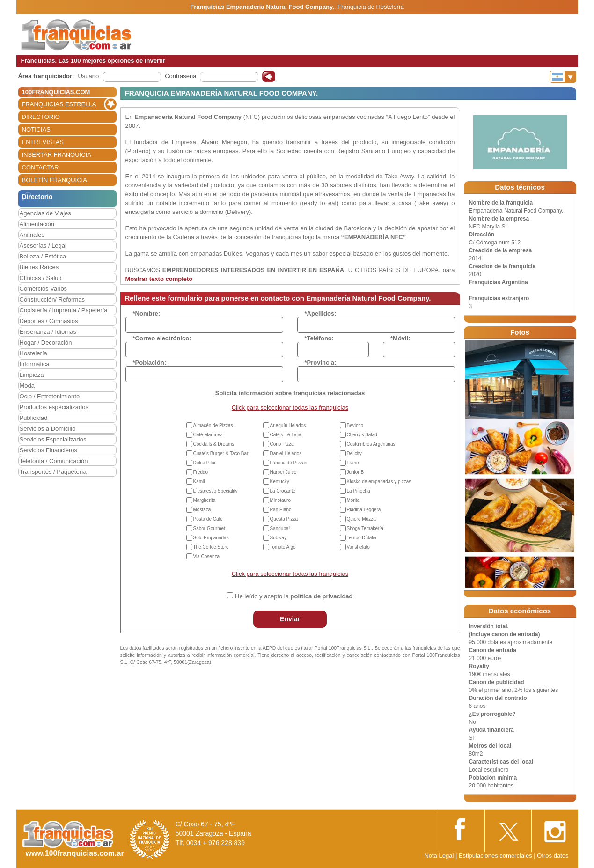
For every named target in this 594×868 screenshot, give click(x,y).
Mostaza (202, 510)
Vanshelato (358, 547)
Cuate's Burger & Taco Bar (221, 453)
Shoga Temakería (365, 528)
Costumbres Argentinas (371, 444)
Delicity (354, 453)
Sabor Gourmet (209, 528)
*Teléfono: (319, 338)
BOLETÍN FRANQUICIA (55, 180)
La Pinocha (359, 491)
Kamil (199, 482)
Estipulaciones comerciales (496, 856)
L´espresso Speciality (216, 491)
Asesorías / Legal (43, 246)
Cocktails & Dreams (214, 444)
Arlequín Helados (288, 425)
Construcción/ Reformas (52, 299)
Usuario (88, 76)
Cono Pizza (282, 444)
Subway (279, 538)
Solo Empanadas (211, 538)
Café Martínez (208, 435)
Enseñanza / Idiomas (48, 332)
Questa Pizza (284, 519)
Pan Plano (281, 510)
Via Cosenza (207, 556)
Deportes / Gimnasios (49, 321)
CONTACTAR (40, 167)
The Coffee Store (211, 547)
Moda (27, 386)
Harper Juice (283, 472)
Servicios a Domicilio (48, 429)
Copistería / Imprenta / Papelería (64, 310)
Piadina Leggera (364, 510)
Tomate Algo (283, 547)
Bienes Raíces (39, 267)
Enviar (290, 619)
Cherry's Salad (362, 435)
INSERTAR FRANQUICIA (57, 155)
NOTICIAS (36, 129)
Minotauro (280, 500)
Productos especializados (54, 407)
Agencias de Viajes (45, 213)
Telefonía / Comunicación (54, 461)
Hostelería (33, 353)
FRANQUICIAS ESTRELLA (59, 104)
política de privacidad (322, 596)
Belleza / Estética (43, 256)
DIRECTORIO (41, 117)
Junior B (356, 472)
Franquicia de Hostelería (371, 7)
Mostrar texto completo (159, 279)
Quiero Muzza (361, 519)
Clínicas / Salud (41, 278)
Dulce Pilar (205, 463)
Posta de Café (208, 519)
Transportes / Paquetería (53, 472)
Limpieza (32, 375)
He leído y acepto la (294, 596)
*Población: (150, 363)
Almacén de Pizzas (213, 425)
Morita (353, 500)
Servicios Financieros (49, 450)
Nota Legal (439, 856)
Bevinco (355, 425)
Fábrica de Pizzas (289, 463)
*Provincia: (321, 363)
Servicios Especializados (53, 439)
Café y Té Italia (286, 435)
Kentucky (280, 482)
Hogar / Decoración (46, 342)
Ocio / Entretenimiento (50, 396)
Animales (32, 235)
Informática (35, 364)
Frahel (353, 463)
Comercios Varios (44, 289)
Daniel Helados (286, 453)
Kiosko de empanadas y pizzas (379, 482)
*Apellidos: (321, 313)
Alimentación (37, 224)
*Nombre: (147, 313)
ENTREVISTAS (43, 142)
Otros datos (553, 856)
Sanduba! (280, 528)
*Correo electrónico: (162, 338)
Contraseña (180, 76)
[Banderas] (563, 77)
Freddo (201, 472)
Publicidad (34, 418)
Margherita (205, 500)
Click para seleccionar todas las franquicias (290, 408)
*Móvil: (400, 338)
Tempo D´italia (362, 538)
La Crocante (283, 491)
